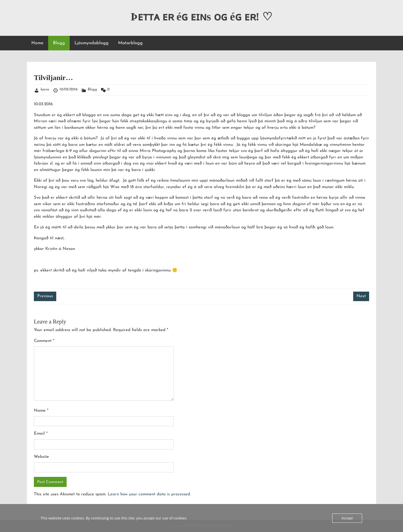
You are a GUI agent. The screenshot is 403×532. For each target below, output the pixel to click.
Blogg (59, 43)
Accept (347, 518)
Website (41, 457)
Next (361, 296)
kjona (45, 89)
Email (41, 434)
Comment (44, 341)
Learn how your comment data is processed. (149, 494)
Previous (45, 296)
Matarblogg (130, 43)
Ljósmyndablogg (92, 43)
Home (37, 43)
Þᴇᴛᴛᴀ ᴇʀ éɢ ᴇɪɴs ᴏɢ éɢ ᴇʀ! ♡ (201, 17)
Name (41, 411)
